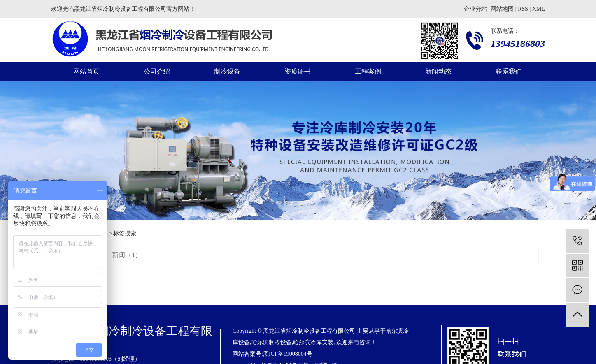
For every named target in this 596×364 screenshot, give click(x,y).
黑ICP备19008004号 (288, 354)
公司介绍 (157, 71)
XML (539, 9)
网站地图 (502, 9)
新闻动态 (438, 71)
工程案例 (368, 71)
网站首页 (86, 71)
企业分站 (475, 9)
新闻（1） (127, 255)
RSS (523, 9)
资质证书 (298, 71)
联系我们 (509, 71)
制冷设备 (227, 71)
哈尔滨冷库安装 (313, 342)
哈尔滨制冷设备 (272, 342)
